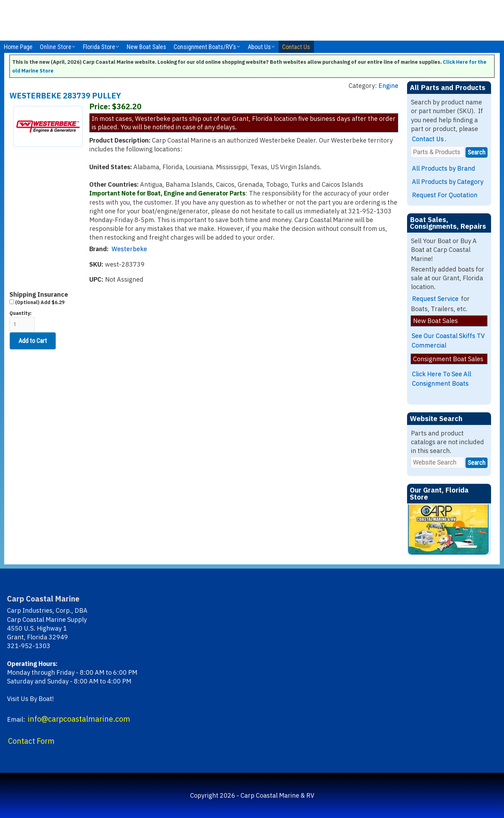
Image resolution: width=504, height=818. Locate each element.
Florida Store (99, 47)
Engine (388, 86)
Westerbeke (129, 249)
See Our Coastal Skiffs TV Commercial (448, 341)
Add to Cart (33, 341)
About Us (259, 47)
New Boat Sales (146, 47)
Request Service (435, 299)
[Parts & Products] (437, 152)
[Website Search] (437, 462)
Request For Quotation (445, 195)
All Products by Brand (444, 168)
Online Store (56, 47)
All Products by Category (448, 182)
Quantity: (22, 321)
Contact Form (31, 741)
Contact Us (296, 47)
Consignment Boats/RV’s (205, 47)
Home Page (18, 47)
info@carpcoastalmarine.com (79, 719)
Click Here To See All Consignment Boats (442, 379)
